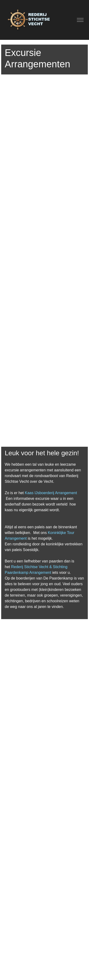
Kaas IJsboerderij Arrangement (51, 493)
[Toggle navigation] (80, 20)
